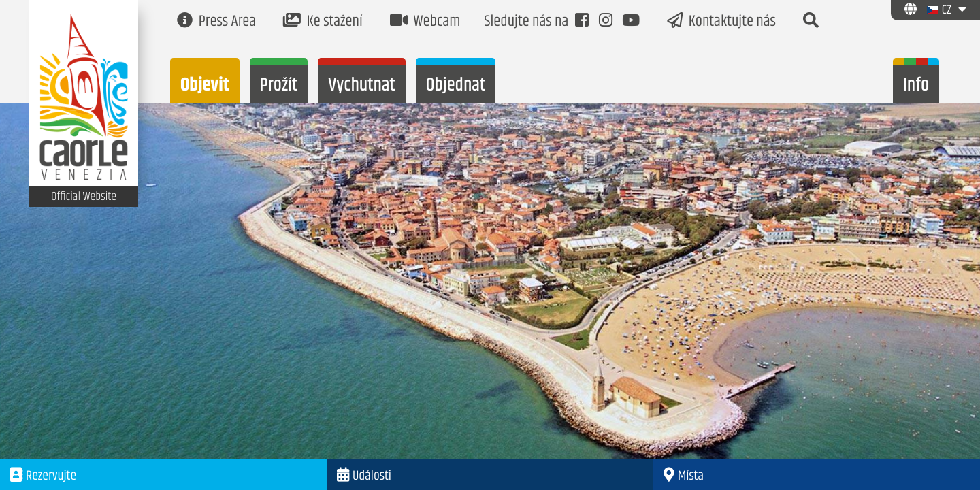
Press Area (216, 22)
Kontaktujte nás (721, 22)
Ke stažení (323, 22)
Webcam (425, 22)
